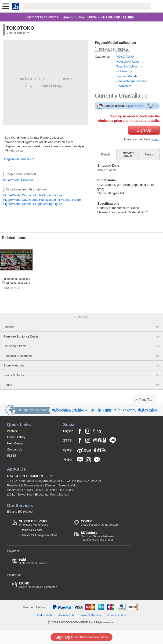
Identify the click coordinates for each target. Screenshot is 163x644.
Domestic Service (32, 530)
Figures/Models (127, 76)
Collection (28, 180)
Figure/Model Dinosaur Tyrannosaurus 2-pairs (16, 281)
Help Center (15, 443)
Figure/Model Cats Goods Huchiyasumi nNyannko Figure (42, 200)
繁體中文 (123, 49)
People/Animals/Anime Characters (132, 84)
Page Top (146, 399)
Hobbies (123, 71)
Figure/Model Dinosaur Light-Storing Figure (33, 195)
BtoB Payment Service (33, 561)
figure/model (12, 180)
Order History (16, 437)
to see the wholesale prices (81, 637)
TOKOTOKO (125, 57)
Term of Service (90, 615)
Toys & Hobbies (128, 66)
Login (156, 139)
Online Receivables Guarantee (38, 585)
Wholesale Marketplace (34, 523)
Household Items (128, 62)
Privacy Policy (116, 615)
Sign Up (144, 130)
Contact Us (15, 449)
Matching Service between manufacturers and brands (103, 536)
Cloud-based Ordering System (100, 523)
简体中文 (105, 49)
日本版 (12, 456)
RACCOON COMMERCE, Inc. (31, 476)
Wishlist (12, 431)
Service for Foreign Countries (39, 535)
